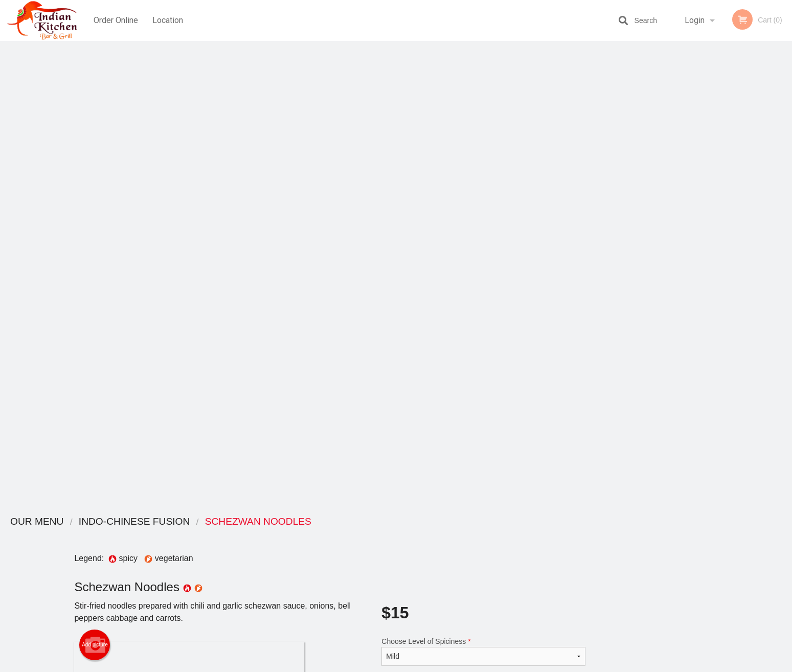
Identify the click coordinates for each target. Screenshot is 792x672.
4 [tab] (734, 287)
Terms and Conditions (478, 548)
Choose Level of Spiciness (483, 186)
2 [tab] (703, 287)
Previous (668, 221)
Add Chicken (479, 461)
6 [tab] (764, 287)
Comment (483, 227)
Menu (369, 535)
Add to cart (489, 272)
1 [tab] (688, 287)
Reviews (459, 535)
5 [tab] (749, 287)
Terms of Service (413, 665)
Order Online (116, 20)
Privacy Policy (467, 560)
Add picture (95, 180)
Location (168, 20)
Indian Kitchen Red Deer (204, 522)
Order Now (726, 64)
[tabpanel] (726, 221)
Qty (413, 268)
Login (695, 20)
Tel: (558, 560)
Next (784, 221)
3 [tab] (718, 287)
